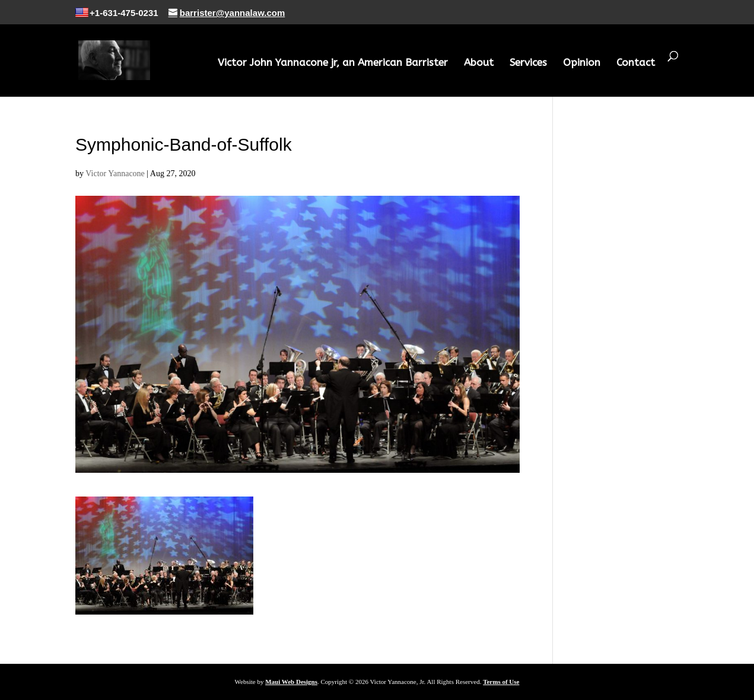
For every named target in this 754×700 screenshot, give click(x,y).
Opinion (582, 63)
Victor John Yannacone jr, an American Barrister (333, 63)
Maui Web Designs (291, 682)
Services (528, 63)
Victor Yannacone (115, 174)
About (479, 63)
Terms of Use (501, 682)
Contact (636, 63)
